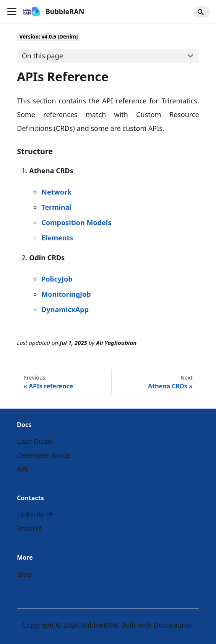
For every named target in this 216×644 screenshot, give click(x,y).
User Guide (35, 441)
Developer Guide (44, 455)
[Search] (201, 12)
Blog (24, 574)
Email (29, 528)
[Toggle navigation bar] (12, 11)
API (22, 469)
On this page (42, 56)
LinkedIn (34, 515)
